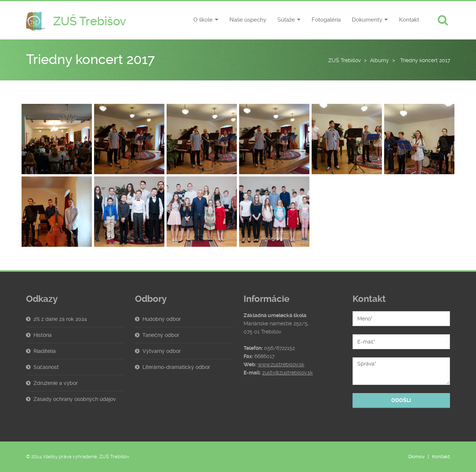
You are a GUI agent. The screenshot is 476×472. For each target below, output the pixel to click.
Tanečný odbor (161, 335)
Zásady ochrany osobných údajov (75, 399)
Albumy (379, 60)
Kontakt (409, 20)
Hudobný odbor (162, 319)
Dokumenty (367, 20)
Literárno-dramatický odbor (176, 367)
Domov (416, 457)
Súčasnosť (46, 367)
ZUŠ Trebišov (345, 60)
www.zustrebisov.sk (281, 364)
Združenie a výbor (56, 383)
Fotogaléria (326, 20)
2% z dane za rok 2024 (60, 319)
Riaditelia (45, 351)
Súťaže (286, 20)
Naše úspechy (248, 20)
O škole (203, 20)
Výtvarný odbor (162, 351)
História (43, 335)
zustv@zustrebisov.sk (287, 373)
